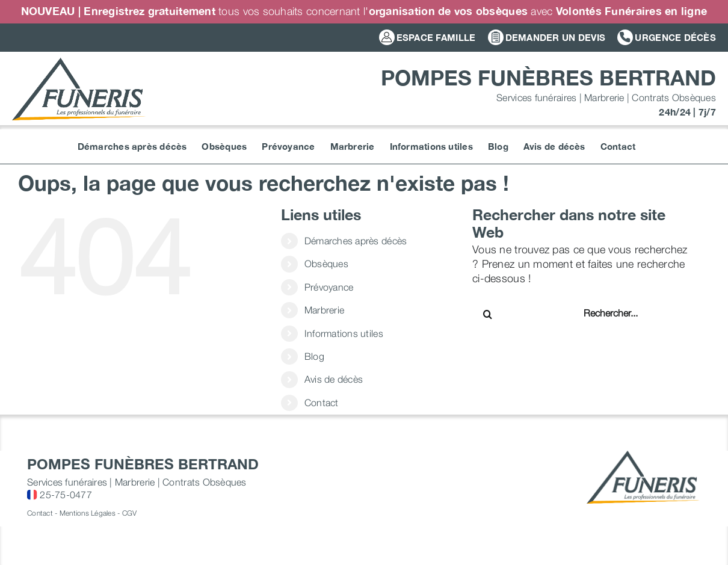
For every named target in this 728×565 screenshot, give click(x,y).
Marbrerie (324, 310)
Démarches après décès (356, 241)
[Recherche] (487, 314)
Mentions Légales (88, 513)
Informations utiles (344, 333)
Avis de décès (334, 379)
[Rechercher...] (622, 313)
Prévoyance (329, 287)
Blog (314, 356)
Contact (322, 403)
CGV (130, 513)
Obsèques (326, 264)
